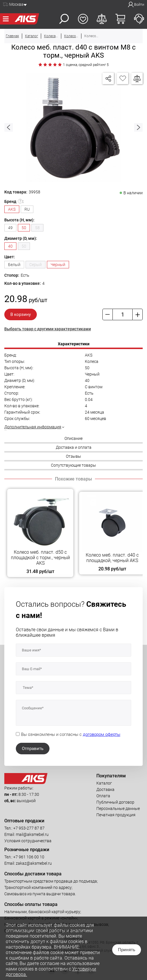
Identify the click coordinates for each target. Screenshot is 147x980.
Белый (14, 265)
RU (27, 209)
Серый (36, 265)
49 (10, 228)
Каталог (104, 783)
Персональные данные (118, 808)
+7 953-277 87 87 (29, 828)
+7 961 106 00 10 (29, 857)
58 (37, 228)
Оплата (103, 796)
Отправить (33, 749)
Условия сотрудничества (28, 841)
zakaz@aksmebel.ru (34, 863)
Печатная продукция (116, 815)
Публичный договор (115, 802)
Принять (127, 950)
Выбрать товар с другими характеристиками (48, 329)
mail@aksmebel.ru (32, 834)
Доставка (105, 789)
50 (24, 246)
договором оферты (102, 734)
